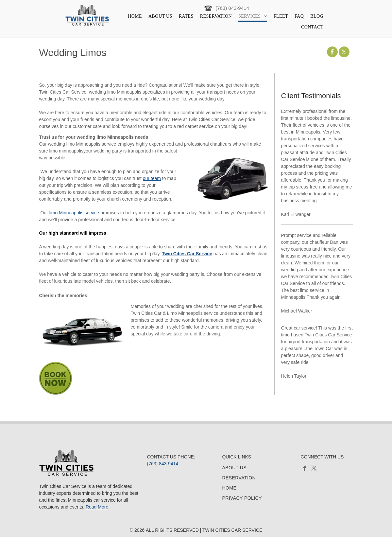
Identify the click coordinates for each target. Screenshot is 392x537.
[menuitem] (135, 17)
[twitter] (344, 53)
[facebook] (332, 53)
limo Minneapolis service (74, 213)
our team (152, 178)
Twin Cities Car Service (187, 254)
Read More (97, 507)
